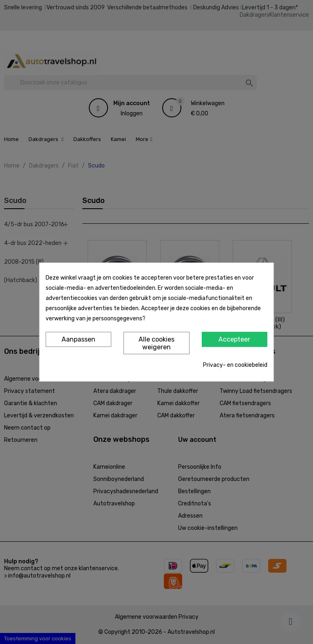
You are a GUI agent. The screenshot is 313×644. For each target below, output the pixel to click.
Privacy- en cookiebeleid (235, 365)
